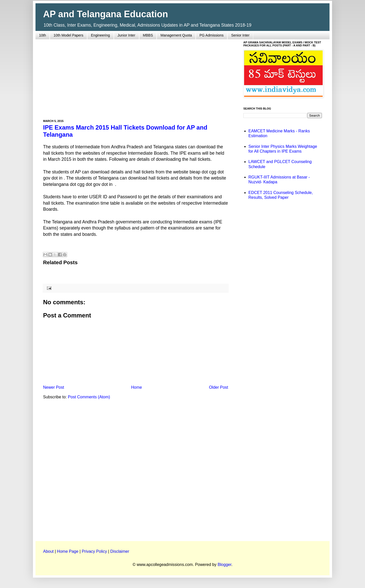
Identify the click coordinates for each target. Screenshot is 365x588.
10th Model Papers (68, 35)
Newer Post (54, 387)
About (48, 551)
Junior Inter (126, 35)
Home (136, 387)
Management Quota (176, 35)
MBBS (148, 35)
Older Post (218, 387)
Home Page (68, 551)
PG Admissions (212, 35)
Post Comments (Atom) (89, 397)
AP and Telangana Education (106, 14)
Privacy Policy (94, 551)
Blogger (224, 565)
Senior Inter (240, 35)
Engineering (101, 35)
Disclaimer (120, 551)
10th (42, 35)
